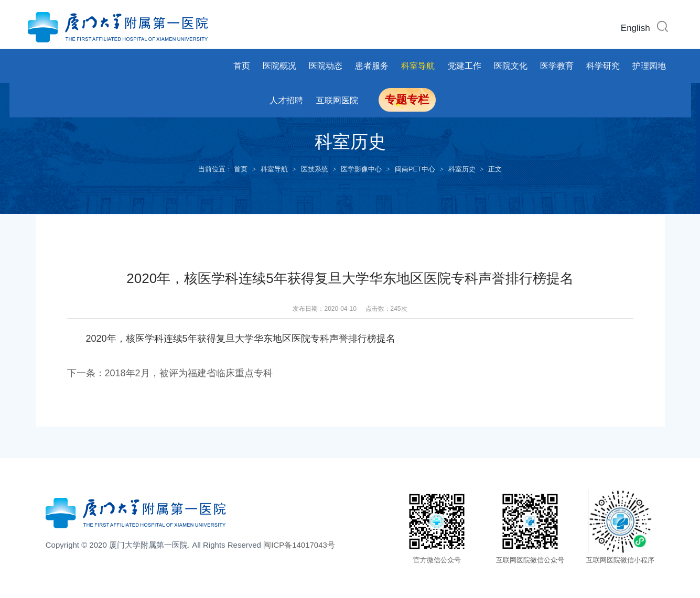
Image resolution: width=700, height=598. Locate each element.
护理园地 (649, 66)
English (636, 28)
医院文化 (511, 66)
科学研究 (603, 66)
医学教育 (557, 66)
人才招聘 (286, 100)
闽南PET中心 (415, 169)
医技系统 (315, 169)
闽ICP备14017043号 (299, 545)
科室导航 (418, 66)
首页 (242, 66)
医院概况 (279, 66)
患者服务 (372, 66)
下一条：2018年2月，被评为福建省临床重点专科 (170, 373)
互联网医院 (337, 100)
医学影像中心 (361, 169)
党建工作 (465, 66)
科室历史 (462, 169)
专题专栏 (407, 100)
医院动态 (326, 66)
